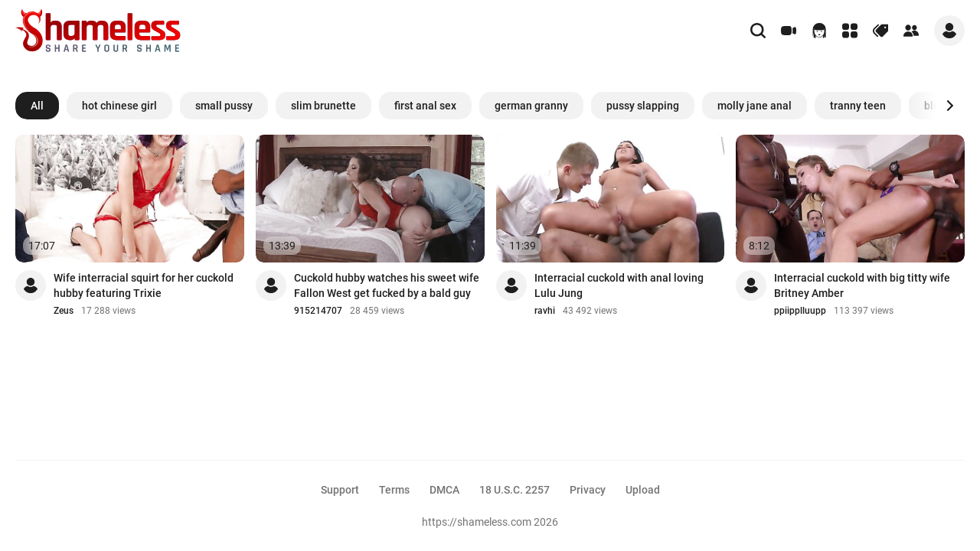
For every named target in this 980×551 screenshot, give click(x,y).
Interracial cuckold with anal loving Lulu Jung (619, 285)
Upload (643, 490)
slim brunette (323, 106)
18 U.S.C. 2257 (514, 490)
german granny (531, 106)
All (37, 106)
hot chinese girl (119, 106)
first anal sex (425, 106)
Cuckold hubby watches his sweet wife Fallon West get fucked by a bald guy (387, 285)
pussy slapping (643, 106)
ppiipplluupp (800, 311)
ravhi (545, 311)
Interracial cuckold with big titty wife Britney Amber (862, 285)
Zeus (64, 311)
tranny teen (858, 106)
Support (340, 490)
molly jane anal (755, 106)
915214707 (318, 311)
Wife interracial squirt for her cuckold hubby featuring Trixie (144, 285)
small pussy (224, 106)
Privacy (588, 490)
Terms (394, 490)
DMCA (444, 490)
